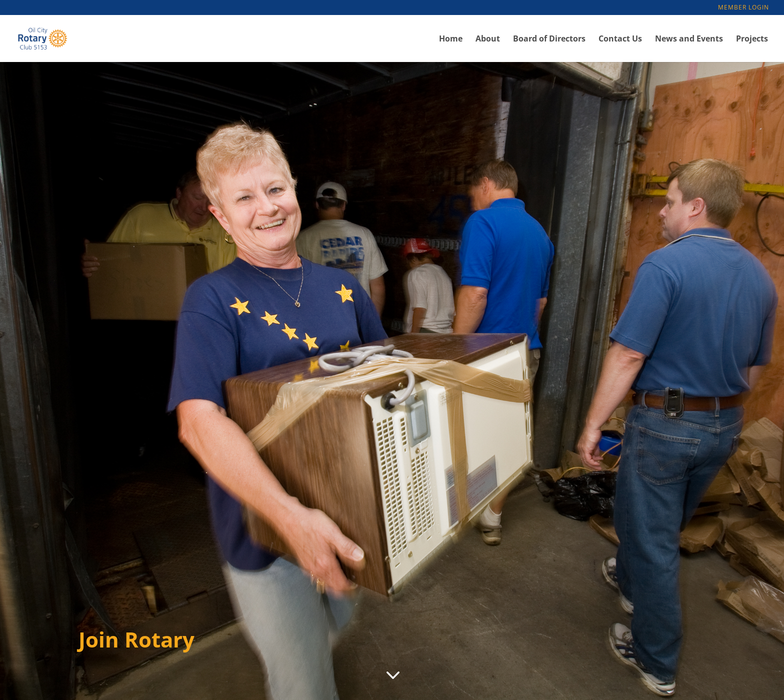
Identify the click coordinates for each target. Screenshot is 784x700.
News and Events (689, 39)
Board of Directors (549, 39)
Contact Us (620, 39)
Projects (752, 39)
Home (451, 39)
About (488, 39)
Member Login (743, 8)
